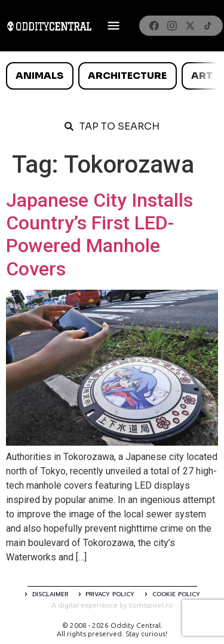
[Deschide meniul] (113, 26)
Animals (39, 76)
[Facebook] (154, 26)
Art (202, 76)
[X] (190, 26)
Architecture (127, 76)
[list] (112, 76)
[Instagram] (172, 26)
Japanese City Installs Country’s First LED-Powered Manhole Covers (99, 234)
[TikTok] (208, 26)
